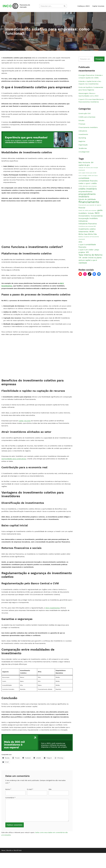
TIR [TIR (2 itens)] (80, 262)
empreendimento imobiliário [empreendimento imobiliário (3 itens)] (87, 199)
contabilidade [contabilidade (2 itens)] (84, 181)
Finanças (82, 125)
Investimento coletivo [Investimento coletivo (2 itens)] (87, 233)
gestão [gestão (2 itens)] (100, 214)
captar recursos (25, 427)
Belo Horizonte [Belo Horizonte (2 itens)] (84, 165)
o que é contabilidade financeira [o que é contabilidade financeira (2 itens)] (87, 250)
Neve (3, 866)
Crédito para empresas (87, 118)
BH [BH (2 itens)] (92, 165)
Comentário (10, 812)
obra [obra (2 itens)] (80, 246)
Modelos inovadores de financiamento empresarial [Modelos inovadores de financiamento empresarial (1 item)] (89, 242)
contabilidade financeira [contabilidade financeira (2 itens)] (88, 184)
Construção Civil (85, 115)
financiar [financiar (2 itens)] (82, 211)
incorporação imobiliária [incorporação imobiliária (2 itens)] (88, 222)
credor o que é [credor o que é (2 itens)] (84, 186)
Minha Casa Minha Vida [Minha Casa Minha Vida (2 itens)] (88, 238)
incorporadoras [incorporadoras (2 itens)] (97, 219)
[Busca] (51, 6)
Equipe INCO (12, 40)
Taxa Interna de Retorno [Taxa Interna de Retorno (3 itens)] (90, 259)
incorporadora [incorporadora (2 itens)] (84, 219)
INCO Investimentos (54, 618)
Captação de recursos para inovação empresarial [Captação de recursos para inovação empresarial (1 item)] (88, 172)
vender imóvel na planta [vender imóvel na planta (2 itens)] (92, 262)
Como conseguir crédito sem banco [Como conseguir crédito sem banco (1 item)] (88, 179)
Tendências (83, 151)
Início (7, 23)
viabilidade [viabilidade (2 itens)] (83, 267)
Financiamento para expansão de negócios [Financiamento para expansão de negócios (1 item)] (90, 208)
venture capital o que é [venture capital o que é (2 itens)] (88, 264)
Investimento (83, 136)
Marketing (82, 140)
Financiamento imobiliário (88, 129)
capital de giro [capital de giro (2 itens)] (84, 168)
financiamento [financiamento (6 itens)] (89, 205)
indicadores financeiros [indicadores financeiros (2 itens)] (88, 227)
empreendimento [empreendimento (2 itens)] (85, 195)
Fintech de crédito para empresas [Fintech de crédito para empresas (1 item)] (88, 214)
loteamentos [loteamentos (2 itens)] (83, 235)
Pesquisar (99, 59)
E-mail (30, 803)
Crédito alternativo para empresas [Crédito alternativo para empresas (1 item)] (88, 189)
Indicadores (83, 133)
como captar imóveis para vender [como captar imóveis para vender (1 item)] (87, 176)
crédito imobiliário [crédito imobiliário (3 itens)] (88, 192)
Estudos (82, 122)
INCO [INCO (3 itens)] (97, 216)
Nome (8, 803)
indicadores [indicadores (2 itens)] (83, 224)
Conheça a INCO (83, 6)
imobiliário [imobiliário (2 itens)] (83, 217)
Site (50, 803)
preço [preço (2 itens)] (97, 254)
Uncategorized (84, 154)
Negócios (82, 143)
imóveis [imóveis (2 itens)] (91, 217)
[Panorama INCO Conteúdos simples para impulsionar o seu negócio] (17, 6)
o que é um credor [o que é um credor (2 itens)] (86, 254)
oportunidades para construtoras (14, 466)
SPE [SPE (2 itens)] (87, 256)
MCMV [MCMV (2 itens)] (92, 235)
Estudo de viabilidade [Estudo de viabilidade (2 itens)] (87, 203)
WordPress (18, 866)
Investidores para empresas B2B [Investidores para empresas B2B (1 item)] (87, 230)
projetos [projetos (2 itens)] (82, 256)
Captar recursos (98, 6)
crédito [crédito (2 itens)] (94, 186)
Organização (83, 147)
